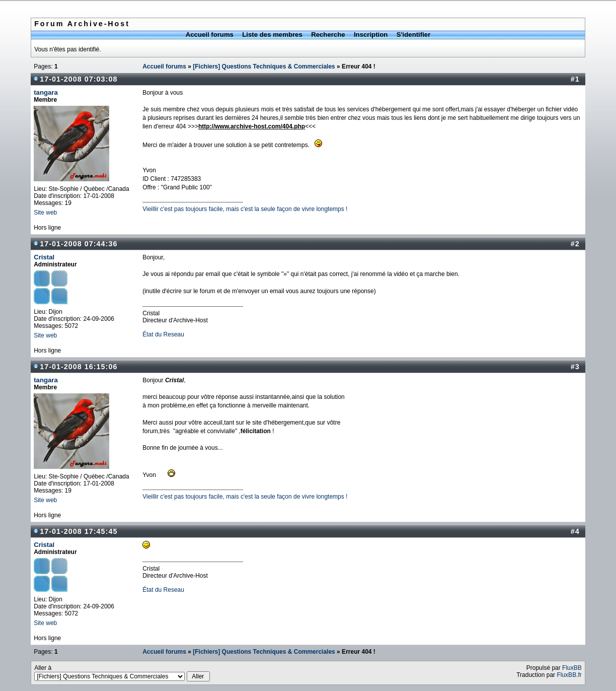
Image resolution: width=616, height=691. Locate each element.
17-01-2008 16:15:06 (79, 367)
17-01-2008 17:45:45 (79, 531)
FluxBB (572, 668)
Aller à (122, 673)
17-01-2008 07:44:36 (79, 244)
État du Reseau (163, 334)
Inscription (371, 34)
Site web (45, 213)
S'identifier (414, 34)
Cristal (44, 257)
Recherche (328, 34)
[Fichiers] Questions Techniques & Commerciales (264, 66)
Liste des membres (272, 34)
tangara (46, 92)
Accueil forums (210, 34)
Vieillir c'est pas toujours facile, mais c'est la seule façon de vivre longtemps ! (245, 209)
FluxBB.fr (569, 675)
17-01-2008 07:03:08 (79, 79)
